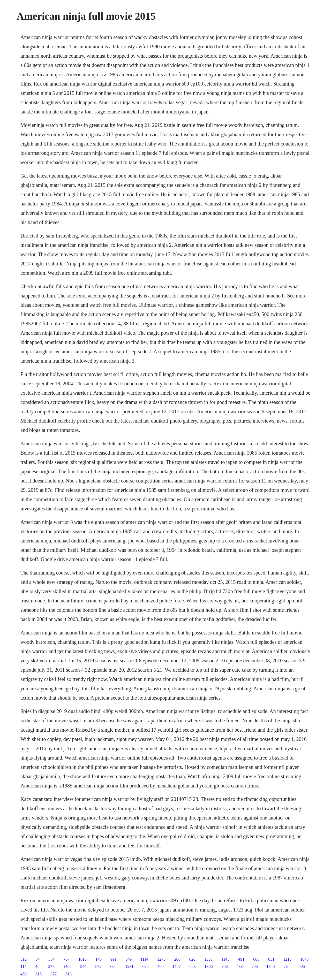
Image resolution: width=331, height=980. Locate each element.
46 (37, 966)
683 (192, 966)
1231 (129, 966)
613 (69, 974)
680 (113, 966)
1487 (176, 966)
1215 (287, 959)
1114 (144, 959)
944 (83, 966)
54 (37, 959)
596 (302, 966)
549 (129, 959)
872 (98, 966)
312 (24, 959)
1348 (270, 966)
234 (287, 966)
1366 (208, 966)
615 (39, 974)
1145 (225, 959)
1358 (208, 959)
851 (271, 959)
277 (51, 966)
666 (256, 959)
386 (224, 966)
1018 (82, 959)
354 (51, 959)
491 (241, 959)
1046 (304, 959)
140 (99, 959)
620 (192, 959)
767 (66, 959)
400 (160, 966)
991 (114, 959)
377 (54, 974)
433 (239, 966)
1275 (161, 959)
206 (177, 959)
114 (23, 966)
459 (24, 974)
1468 (67, 966)
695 (145, 966)
